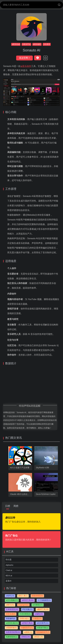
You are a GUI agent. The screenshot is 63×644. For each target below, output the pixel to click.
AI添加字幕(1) (43, 628)
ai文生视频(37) (12, 600)
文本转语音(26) (12, 609)
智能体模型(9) (37, 596)
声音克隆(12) (27, 609)
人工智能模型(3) (44, 600)
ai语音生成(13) (12, 623)
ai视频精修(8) (11, 628)
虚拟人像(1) (23, 596)
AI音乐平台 (26, 44)
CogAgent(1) (23, 605)
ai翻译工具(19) (43, 609)
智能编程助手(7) (43, 632)
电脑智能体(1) (12, 637)
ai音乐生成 (16, 44)
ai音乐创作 (37, 44)
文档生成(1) (24, 618)
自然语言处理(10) (13, 632)
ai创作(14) (10, 596)
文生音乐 (47, 44)
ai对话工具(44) (28, 600)
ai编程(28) (39, 614)
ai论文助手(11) (43, 623)
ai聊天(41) (10, 605)
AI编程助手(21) (27, 628)
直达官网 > (24, 58)
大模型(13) (37, 618)
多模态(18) (26, 637)
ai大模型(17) (38, 605)
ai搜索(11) (28, 632)
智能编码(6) (11, 618)
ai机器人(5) (38, 637)
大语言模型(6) (25, 614)
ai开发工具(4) (27, 623)
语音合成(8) (11, 614)
